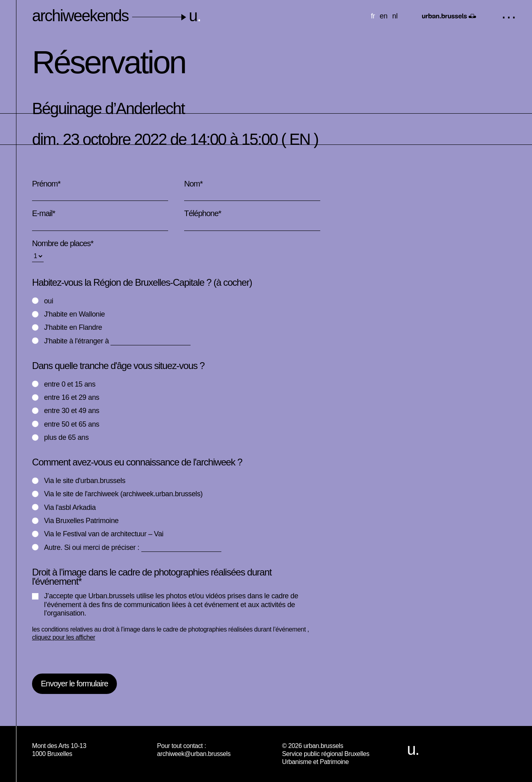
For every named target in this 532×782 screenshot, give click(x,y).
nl (395, 16)
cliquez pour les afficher (64, 637)
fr (373, 16)
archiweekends (116, 16)
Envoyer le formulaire (74, 684)
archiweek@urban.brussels (194, 754)
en (384, 16)
